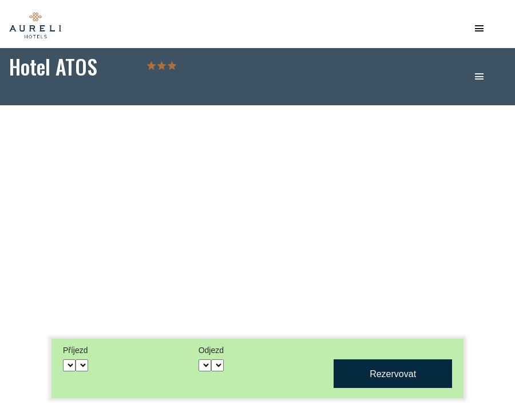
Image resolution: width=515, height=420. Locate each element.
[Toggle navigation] (479, 32)
